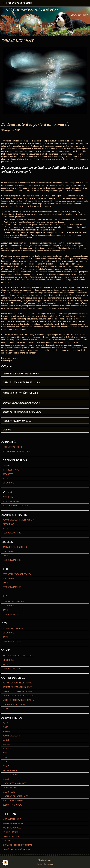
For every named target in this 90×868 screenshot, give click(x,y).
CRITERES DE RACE (11, 470)
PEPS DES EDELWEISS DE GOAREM (17, 574)
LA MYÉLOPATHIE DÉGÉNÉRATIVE (16, 849)
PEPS (5, 753)
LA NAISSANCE (9, 841)
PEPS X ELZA (8, 497)
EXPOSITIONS (8, 483)
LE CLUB (6, 779)
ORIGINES (7, 466)
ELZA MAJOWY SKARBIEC (13, 628)
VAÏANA (6, 766)
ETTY (5, 757)
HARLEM (6, 731)
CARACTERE (8, 474)
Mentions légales (45, 860)
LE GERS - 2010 (9, 792)
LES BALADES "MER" (11, 775)
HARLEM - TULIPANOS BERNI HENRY (21, 383)
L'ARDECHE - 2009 (10, 788)
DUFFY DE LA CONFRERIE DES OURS (21, 374)
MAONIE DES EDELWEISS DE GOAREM (21, 403)
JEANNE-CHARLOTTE (12, 736)
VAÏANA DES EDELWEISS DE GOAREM (18, 656)
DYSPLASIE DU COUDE (12, 828)
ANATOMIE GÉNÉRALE (12, 819)
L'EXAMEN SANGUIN (11, 832)
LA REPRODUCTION (11, 836)
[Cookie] (6, 863)
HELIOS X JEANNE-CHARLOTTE (16, 506)
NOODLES (7, 749)
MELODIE (6, 744)
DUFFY (5, 723)
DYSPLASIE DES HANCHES (14, 824)
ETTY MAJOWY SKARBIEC (13, 601)
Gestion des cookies (45, 864)
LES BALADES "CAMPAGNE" (14, 783)
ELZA (5, 762)
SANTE (6, 478)
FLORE (5, 727)
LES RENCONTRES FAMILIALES (15, 796)
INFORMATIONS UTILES (12, 447)
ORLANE (7, 430)
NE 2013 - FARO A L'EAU (12, 805)
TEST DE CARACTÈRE (12, 533)
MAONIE (6, 740)
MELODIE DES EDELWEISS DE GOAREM (22, 412)
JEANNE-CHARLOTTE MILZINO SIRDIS (18, 520)
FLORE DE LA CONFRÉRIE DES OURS (21, 393)
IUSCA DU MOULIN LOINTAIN (17, 421)
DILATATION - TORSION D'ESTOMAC (17, 845)
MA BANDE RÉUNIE (10, 770)
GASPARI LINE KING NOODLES (15, 547)
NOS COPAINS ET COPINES (14, 801)
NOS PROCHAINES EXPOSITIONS (16, 451)
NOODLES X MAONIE (11, 501)
